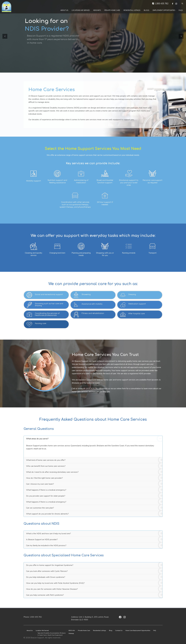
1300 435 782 (162, 4)
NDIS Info (72, 631)
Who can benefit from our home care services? (94, 466)
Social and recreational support (49, 294)
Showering (86, 294)
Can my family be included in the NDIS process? (94, 545)
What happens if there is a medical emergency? (94, 490)
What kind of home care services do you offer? (94, 460)
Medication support (137, 304)
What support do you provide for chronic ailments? (94, 514)
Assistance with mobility (92, 304)
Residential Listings (100, 631)
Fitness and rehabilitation (93, 313)
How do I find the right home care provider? (94, 478)
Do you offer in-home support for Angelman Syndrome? (94, 565)
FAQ (155, 631)
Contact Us (119, 631)
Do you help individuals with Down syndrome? (94, 577)
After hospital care (136, 314)
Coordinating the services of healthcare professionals (47, 314)
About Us (30, 631)
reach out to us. (40, 449)
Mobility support (34, 181)
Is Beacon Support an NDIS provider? (94, 540)
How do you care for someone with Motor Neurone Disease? (94, 589)
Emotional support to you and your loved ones (129, 183)
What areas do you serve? (94, 439)
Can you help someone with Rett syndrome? (94, 595)
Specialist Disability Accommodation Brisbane (52, 633)
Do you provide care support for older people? (94, 496)
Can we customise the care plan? (94, 508)
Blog (111, 631)
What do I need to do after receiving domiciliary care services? (94, 472)
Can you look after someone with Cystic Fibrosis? (94, 571)
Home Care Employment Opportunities (138, 631)
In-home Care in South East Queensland (50, 635)
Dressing (132, 294)
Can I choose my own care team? (94, 484)
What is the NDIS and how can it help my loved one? (94, 534)
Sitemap (71, 633)
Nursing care (40, 323)
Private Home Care (84, 631)
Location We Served (42, 631)
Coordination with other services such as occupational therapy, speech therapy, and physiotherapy (75, 205)
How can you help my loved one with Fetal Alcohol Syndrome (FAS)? (94, 583)
